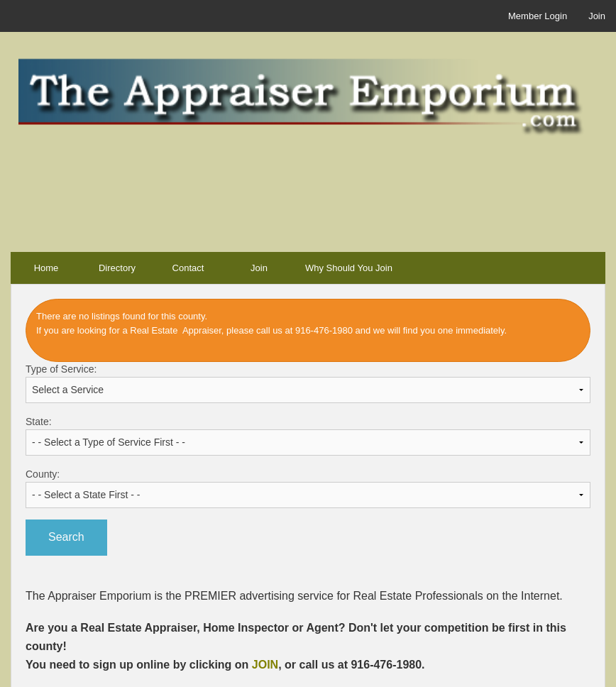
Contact (188, 268)
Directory (117, 268)
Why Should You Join (349, 268)
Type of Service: (308, 383)
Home (46, 268)
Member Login (538, 16)
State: (308, 436)
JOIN (265, 665)
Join (597, 16)
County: (308, 488)
